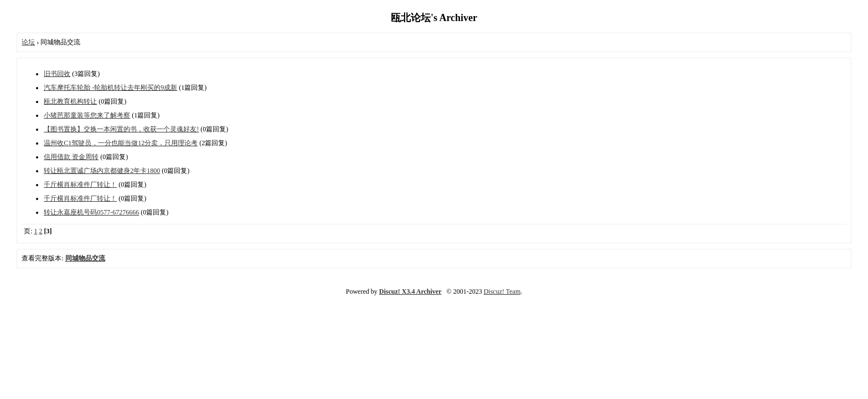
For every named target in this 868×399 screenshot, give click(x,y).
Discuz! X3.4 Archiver (410, 291)
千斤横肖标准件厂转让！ (80, 185)
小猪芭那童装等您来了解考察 (87, 115)
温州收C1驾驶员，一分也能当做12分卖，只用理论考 (121, 143)
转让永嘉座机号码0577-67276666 (91, 212)
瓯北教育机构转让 (70, 101)
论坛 (28, 42)
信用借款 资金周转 (71, 157)
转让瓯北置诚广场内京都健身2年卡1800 (102, 171)
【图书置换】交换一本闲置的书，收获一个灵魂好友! (121, 129)
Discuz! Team (502, 291)
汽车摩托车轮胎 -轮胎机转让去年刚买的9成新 (110, 88)
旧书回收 (57, 74)
